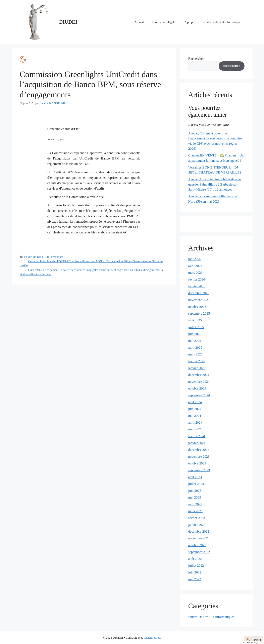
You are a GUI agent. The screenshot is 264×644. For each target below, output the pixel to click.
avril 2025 (195, 348)
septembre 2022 (199, 552)
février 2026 (197, 279)
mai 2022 (195, 579)
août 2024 (195, 402)
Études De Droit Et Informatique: (44, 257)
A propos (190, 22)
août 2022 (195, 559)
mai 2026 (195, 259)
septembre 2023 (199, 470)
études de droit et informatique (222, 22)
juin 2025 (195, 334)
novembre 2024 (199, 382)
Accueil (139, 22)
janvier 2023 (197, 525)
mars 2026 (195, 273)
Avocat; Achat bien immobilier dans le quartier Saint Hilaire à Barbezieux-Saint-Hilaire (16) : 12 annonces (215, 184)
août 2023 (195, 477)
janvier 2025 (197, 368)
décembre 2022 (199, 531)
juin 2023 (195, 491)
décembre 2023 (199, 450)
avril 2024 (195, 422)
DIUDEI (68, 22)
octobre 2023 (197, 463)
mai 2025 (195, 341)
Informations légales (164, 22)
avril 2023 (195, 504)
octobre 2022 (197, 545)
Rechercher (196, 59)
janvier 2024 (197, 443)
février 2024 (197, 436)
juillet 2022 (196, 566)
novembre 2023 (199, 457)
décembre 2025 (199, 293)
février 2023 (197, 518)
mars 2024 (195, 429)
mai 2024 (195, 416)
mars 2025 (195, 354)
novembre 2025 (199, 300)
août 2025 (195, 320)
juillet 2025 (196, 327)
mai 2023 (195, 497)
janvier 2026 (197, 286)
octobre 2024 (197, 388)
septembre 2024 (199, 395)
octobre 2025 (197, 307)
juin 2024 (195, 409)
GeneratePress (153, 638)
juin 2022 (195, 572)
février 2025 (197, 361)
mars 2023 (195, 511)
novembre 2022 (199, 538)
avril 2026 (195, 266)
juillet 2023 (196, 484)
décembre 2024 (199, 375)
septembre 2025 (199, 313)
